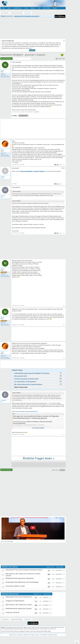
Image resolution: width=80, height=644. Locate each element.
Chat (39, 8)
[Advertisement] (39, 446)
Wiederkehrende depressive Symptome (20, 578)
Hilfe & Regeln (47, 8)
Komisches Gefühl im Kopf (15, 586)
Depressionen (28, 619)
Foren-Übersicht (5, 619)
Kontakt (11, 635)
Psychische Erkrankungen (17, 619)
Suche (26, 8)
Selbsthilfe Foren (18, 8)
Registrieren (54, 11)
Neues (9, 8)
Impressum (20, 635)
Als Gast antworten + (6, 59)
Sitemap (55, 635)
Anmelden (62, 11)
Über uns (15, 635)
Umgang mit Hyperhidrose (15, 601)
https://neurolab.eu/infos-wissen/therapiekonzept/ (25, 411)
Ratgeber (33, 8)
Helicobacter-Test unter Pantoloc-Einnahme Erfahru (24, 570)
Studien (55, 8)
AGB (40, 635)
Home (3, 8)
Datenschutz (26, 635)
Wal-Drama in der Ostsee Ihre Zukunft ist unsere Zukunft (26, 605)
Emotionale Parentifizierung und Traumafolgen (22, 582)
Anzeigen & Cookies (34, 635)
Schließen (32, 50)
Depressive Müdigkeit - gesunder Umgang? (23, 55)
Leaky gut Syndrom (12, 612)
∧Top (77, 642)
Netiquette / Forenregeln (47, 635)
